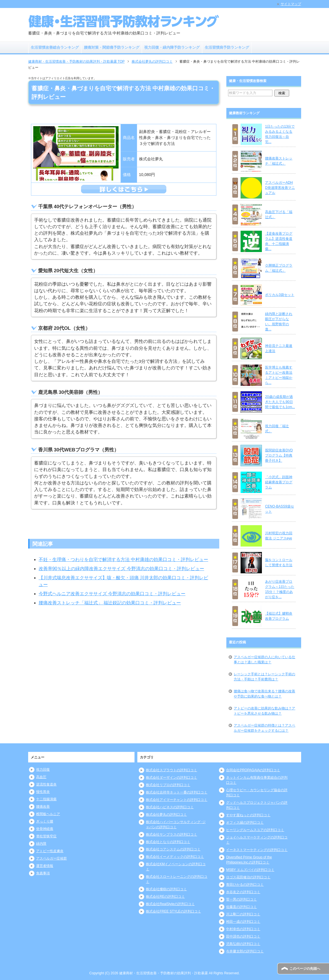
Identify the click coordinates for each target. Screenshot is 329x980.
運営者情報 (45, 866)
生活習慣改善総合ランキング (55, 47)
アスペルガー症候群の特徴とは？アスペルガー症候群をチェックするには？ (264, 728)
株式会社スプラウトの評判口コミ (171, 770)
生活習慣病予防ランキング (227, 47)
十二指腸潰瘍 (46, 799)
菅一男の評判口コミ (241, 899)
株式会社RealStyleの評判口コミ (170, 904)
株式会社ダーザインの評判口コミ (171, 778)
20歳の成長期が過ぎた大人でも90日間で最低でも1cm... (280, 402)
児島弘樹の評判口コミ (243, 944)
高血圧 (41, 777)
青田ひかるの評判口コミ (245, 885)
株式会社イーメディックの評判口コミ (175, 857)
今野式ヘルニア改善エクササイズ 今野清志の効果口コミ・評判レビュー (112, 594)
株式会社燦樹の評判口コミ (166, 889)
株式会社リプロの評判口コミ (168, 785)
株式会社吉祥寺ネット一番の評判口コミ (177, 792)
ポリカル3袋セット (280, 295)
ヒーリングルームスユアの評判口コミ (255, 830)
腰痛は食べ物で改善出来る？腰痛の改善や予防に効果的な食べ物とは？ (264, 694)
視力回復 (43, 770)
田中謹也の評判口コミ (243, 936)
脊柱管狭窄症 (46, 836)
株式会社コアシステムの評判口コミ (173, 849)
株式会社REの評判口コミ (165, 897)
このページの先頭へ (305, 969)
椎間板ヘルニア (48, 814)
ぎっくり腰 (45, 821)
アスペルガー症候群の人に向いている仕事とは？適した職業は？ (264, 660)
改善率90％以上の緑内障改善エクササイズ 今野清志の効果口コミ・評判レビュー (121, 569)
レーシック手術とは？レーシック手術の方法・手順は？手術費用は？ (264, 677)
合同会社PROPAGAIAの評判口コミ (253, 770)
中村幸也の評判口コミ (243, 929)
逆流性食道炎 (46, 784)
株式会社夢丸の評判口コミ (166, 815)
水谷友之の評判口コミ (243, 892)
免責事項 (43, 873)
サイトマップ (291, 4)
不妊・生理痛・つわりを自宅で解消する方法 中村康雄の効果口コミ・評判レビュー (123, 559)
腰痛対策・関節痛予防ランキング (112, 47)
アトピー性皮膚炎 (50, 851)
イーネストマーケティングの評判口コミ (257, 850)
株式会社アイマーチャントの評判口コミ (177, 800)
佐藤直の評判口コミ (241, 907)
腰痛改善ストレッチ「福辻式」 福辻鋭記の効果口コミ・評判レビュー (110, 603)
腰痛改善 (43, 807)
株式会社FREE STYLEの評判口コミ (173, 911)
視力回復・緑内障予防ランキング (172, 47)
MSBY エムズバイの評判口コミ (250, 870)
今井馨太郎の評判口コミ (245, 951)
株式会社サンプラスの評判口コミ (171, 834)
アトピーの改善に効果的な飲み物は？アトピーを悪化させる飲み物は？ (264, 711)
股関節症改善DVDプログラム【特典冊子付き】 (279, 455)
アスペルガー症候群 (51, 858)
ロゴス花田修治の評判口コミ (248, 877)
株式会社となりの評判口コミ (168, 842)
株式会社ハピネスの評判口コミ (170, 807)
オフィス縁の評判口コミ (245, 823)
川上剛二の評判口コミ (243, 914)
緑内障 (41, 844)
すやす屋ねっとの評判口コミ (248, 815)
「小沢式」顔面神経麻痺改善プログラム (279, 482)
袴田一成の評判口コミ (243, 922)
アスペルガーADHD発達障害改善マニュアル (280, 188)
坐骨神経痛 (45, 829)
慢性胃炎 (43, 792)
